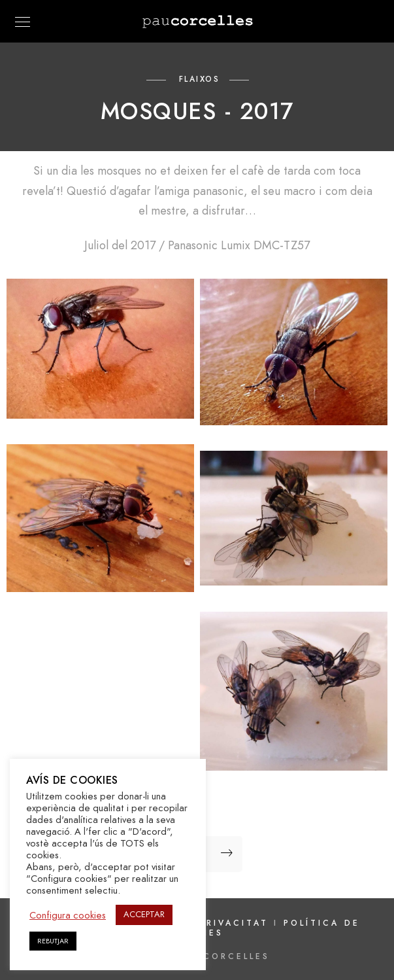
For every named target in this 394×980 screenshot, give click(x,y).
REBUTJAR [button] (53, 941)
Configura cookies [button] (68, 915)
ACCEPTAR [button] (144, 915)
